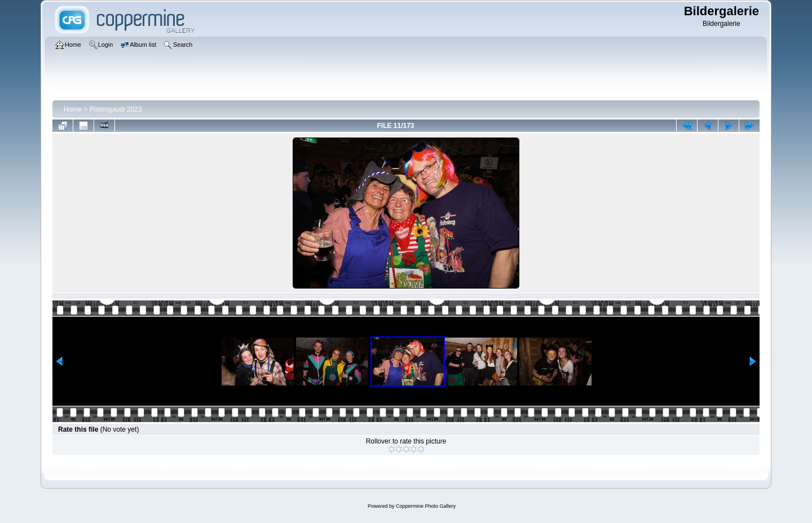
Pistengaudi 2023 (116, 109)
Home (73, 109)
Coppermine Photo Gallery (426, 506)
